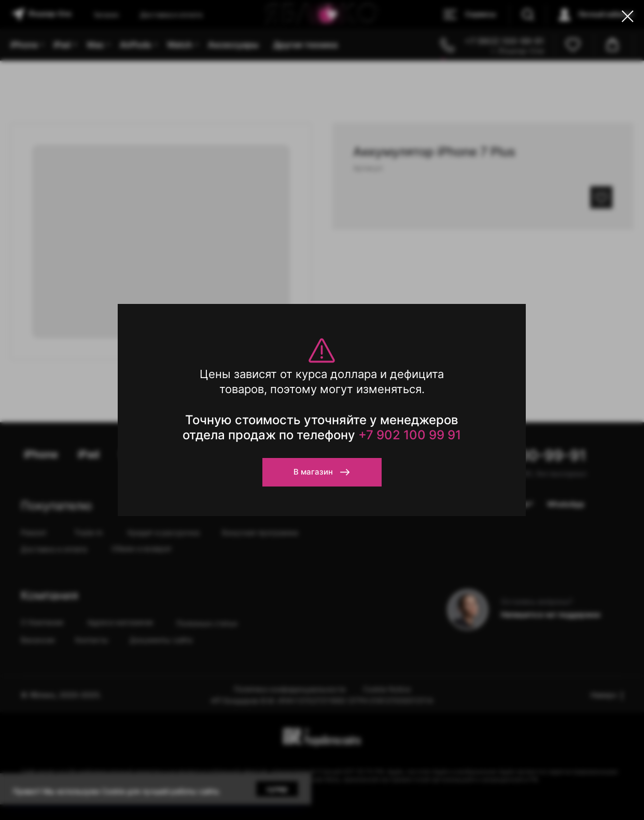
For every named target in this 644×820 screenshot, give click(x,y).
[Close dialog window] (628, 16)
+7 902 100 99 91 (410, 435)
